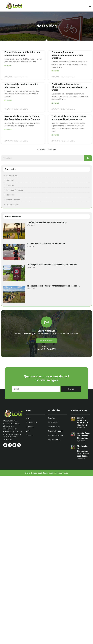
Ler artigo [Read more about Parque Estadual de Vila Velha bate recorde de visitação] (8, 65)
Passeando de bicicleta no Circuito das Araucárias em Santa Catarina (22, 118)
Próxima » (52, 149)
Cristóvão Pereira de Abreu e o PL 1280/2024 (47, 222)
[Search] (88, 158)
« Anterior (41, 149)
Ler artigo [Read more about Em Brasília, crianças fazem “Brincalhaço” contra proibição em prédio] (55, 103)
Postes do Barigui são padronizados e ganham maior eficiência (67, 55)
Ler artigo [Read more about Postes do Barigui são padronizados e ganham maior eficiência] (55, 71)
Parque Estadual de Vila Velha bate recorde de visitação (22, 54)
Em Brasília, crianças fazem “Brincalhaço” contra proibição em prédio (69, 87)
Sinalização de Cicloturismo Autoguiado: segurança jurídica (53, 286)
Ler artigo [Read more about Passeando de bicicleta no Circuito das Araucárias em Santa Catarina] (8, 130)
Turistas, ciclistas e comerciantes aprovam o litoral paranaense (69, 118)
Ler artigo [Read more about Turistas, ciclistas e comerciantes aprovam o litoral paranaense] (55, 135)
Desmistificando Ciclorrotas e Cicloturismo (46, 244)
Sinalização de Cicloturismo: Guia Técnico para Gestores (52, 265)
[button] (90, 6)
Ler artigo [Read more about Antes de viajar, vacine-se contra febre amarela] (8, 100)
